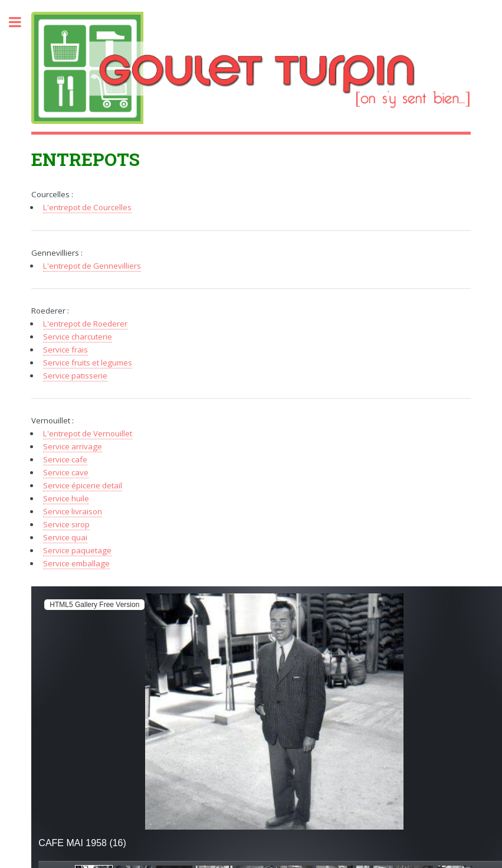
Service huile (66, 498)
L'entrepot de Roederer (85, 324)
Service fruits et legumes (88, 363)
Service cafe (65, 459)
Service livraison (73, 511)
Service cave (66, 472)
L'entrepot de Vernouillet (88, 433)
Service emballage (76, 563)
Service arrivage (73, 446)
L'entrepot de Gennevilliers (92, 266)
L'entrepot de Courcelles (87, 207)
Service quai (65, 537)
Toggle (21, 22)
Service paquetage (77, 550)
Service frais (65, 350)
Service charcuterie (78, 337)
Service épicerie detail (83, 485)
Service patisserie (75, 376)
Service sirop (66, 524)
